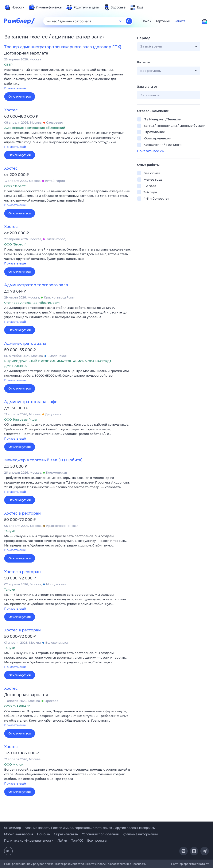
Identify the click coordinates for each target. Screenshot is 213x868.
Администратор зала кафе (31, 402)
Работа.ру (202, 864)
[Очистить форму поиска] (120, 21)
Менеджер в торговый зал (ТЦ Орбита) (43, 460)
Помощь (43, 834)
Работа (180, 21)
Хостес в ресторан (22, 513)
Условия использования (100, 834)
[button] (67, 79)
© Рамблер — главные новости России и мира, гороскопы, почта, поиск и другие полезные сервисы (80, 828)
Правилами (139, 864)
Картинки (163, 21)
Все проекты (97, 840)
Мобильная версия (19, 834)
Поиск (146, 21)
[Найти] (129, 21)
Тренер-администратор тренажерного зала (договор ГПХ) (63, 47)
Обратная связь (66, 834)
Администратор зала (25, 343)
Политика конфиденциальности (29, 840)
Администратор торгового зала (36, 285)
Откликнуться (20, 97)
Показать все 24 (150, 151)
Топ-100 (77, 840)
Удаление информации (140, 834)
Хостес (11, 110)
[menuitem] (14, 7)
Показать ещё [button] (15, 88)
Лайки (62, 840)
